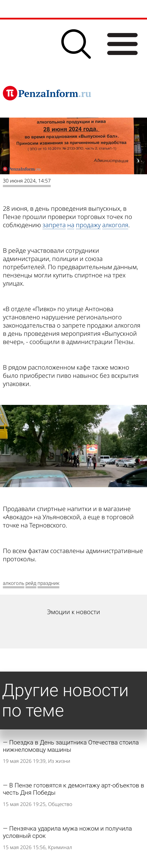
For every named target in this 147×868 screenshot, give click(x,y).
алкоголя (115, 225)
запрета (54, 225)
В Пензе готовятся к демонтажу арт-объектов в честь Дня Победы (73, 789)
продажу (88, 225)
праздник (48, 583)
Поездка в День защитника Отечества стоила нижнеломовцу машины (71, 746)
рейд (31, 583)
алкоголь (14, 583)
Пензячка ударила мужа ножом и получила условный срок (67, 832)
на (71, 225)
